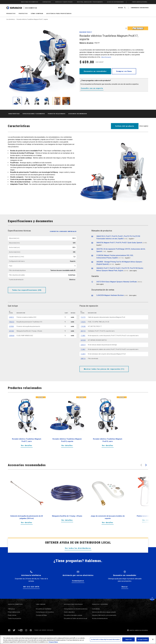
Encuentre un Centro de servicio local (76, 618)
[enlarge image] (17, 101)
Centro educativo (69, 612)
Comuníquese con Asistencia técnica (76, 609)
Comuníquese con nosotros (45, 612)
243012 (11, 317)
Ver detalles (27, 446)
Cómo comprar (37, 14)
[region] (78, 640)
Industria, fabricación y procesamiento (104, 615)
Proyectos (23, 14)
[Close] (153, 639)
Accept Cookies (143, 639)
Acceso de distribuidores (100, 618)
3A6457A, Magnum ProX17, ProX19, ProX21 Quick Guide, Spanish (119, 243)
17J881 (83, 336)
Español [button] (131, 239)
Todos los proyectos (14, 618)
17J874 (83, 354)
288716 (83, 359)
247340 (11, 331)
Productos (11, 14)
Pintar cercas (12, 615)
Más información (106, 57)
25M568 (12, 336)
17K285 (83, 326)
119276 (83, 322)
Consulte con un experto (92, 88)
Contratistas (96, 609)
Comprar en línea (124, 71)
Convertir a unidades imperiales (63, 231)
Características (14, 114)
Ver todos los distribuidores (78, 548)
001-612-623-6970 (31, 587)
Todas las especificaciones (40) (27, 290)
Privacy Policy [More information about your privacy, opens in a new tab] (53, 642)
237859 (11, 326)
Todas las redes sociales (44, 630)
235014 (83, 345)
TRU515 (12, 322)
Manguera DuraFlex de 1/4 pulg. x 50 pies (67, 516)
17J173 (83, 317)
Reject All (129, 639)
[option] (27, 424)
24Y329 (83, 340)
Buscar (125, 587)
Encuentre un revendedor (95, 71)
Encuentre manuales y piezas (73, 615)
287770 (83, 331)
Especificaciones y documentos (34, 114)
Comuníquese (78, 581)
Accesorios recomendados (78, 114)
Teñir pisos (11, 609)
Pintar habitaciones (14, 612)
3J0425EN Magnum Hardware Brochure (110, 295)
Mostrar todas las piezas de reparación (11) (104, 369)
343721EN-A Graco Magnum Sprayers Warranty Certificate (117, 282)
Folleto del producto (125, 126)
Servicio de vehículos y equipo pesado (104, 612)
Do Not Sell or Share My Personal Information (105, 639)
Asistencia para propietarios (59, 14)
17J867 (83, 349)
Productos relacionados (57, 114)
